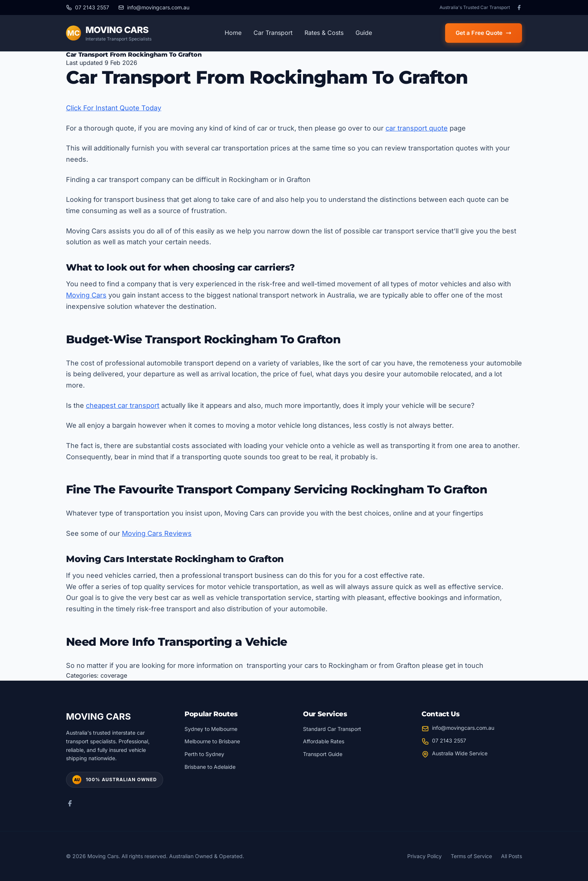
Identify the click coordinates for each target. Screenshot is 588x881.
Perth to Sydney (204, 754)
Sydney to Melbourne (211, 729)
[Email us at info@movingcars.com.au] (154, 8)
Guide (364, 33)
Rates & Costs (324, 33)
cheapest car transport (123, 405)
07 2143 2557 (449, 740)
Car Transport (273, 33)
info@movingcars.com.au (463, 728)
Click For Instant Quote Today (114, 108)
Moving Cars (86, 295)
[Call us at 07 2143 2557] (88, 8)
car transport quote (417, 128)
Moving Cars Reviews (157, 533)
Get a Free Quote (484, 33)
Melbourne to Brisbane (212, 741)
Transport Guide (323, 754)
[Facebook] (519, 8)
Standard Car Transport (332, 729)
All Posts (511, 856)
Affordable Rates (324, 741)
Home (233, 33)
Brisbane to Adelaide (210, 767)
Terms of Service (471, 856)
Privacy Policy (424, 856)
